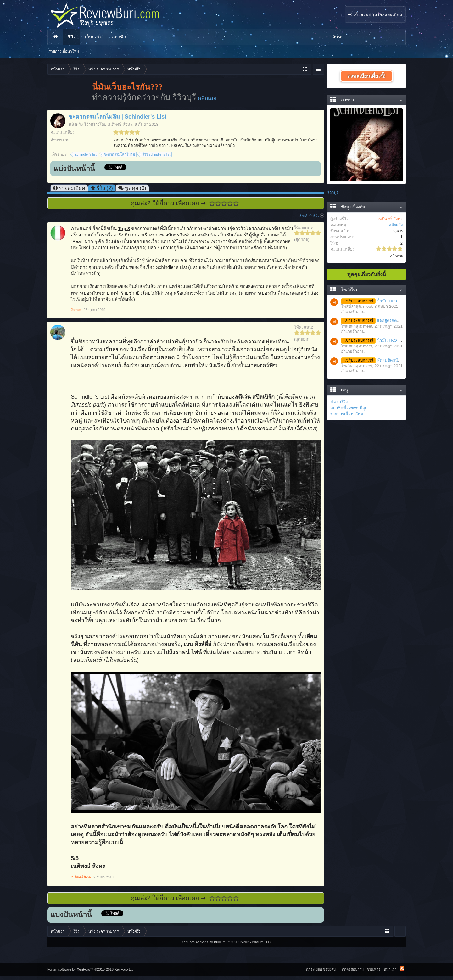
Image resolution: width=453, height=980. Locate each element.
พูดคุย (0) (136, 188)
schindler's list (85, 154)
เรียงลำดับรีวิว (311, 216)
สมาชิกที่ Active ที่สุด (349, 408)
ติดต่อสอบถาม (353, 969)
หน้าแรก (55, 37)
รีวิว (72, 37)
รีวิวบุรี (333, 193)
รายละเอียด (72, 188)
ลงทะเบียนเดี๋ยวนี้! (366, 76)
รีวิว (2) (105, 188)
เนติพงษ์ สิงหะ (120, 124)
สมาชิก (119, 37)
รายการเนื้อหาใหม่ (347, 414)
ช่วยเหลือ (374, 969)
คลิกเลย (207, 98)
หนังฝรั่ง (76, 124)
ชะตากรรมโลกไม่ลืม (118, 154)
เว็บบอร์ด (94, 37)
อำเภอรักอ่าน (353, 312)
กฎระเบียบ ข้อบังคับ (321, 969)
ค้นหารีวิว (339, 402)
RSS (402, 968)
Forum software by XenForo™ (91, 969)
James (76, 310)
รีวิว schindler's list (155, 154)
